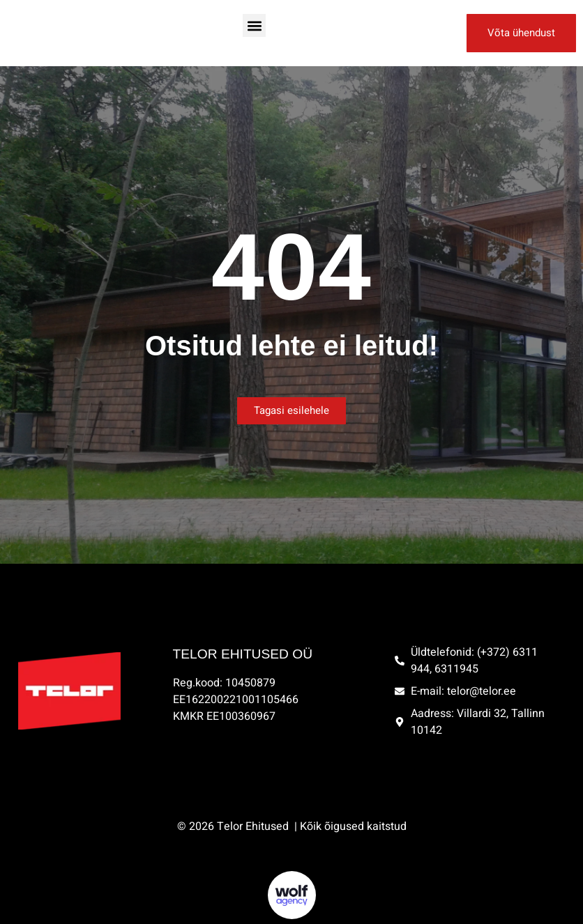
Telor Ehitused (254, 826)
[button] (254, 25)
